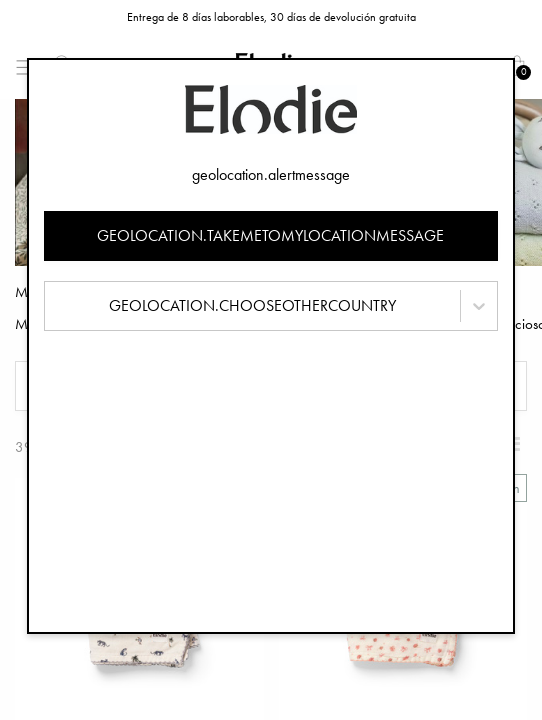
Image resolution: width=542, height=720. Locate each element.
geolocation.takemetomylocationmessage (270, 235)
